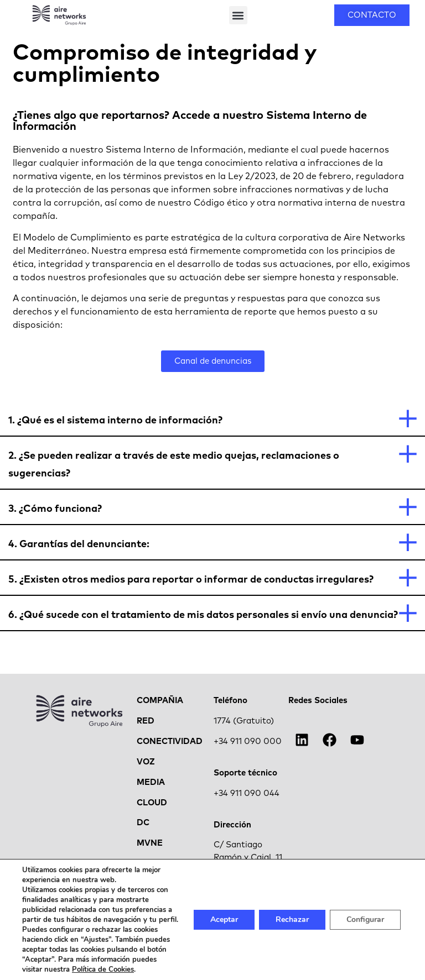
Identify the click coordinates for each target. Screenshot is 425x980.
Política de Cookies (103, 969)
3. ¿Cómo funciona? (55, 509)
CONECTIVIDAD (170, 741)
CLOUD (152, 803)
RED (146, 721)
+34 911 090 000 (248, 741)
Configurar (365, 919)
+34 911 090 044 (247, 793)
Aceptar (224, 919)
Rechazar (292, 919)
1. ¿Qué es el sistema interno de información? (115, 421)
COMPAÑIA (160, 701)
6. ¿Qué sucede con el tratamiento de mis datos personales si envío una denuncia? (203, 615)
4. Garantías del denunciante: (79, 544)
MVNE (150, 843)
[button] (238, 15)
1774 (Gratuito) (244, 721)
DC (143, 823)
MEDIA (151, 782)
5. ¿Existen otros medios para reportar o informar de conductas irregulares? (191, 580)
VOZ (146, 762)
